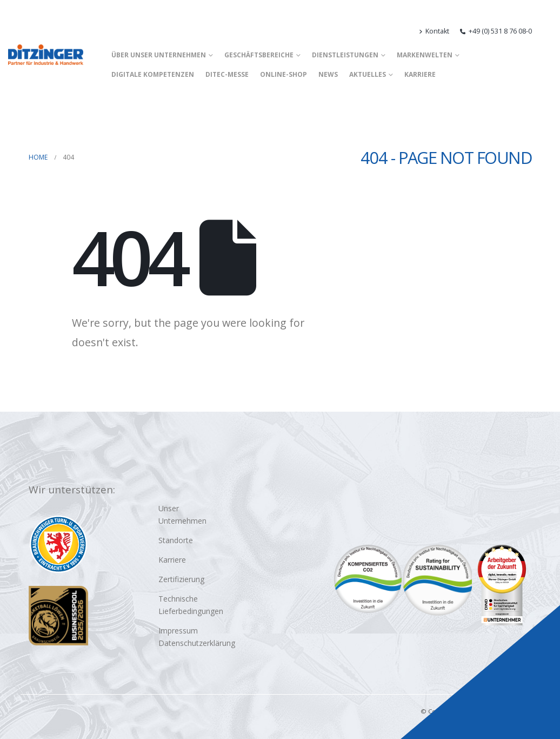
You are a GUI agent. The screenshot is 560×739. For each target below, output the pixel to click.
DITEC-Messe (227, 74)
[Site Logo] (46, 54)
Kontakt (434, 31)
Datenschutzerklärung (197, 643)
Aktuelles (368, 74)
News (328, 74)
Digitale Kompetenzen (153, 74)
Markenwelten (425, 55)
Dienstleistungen (345, 55)
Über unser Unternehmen (159, 55)
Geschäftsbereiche (259, 55)
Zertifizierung (181, 579)
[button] (547, 31)
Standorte (176, 540)
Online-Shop (284, 74)
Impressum (178, 631)
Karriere (420, 74)
